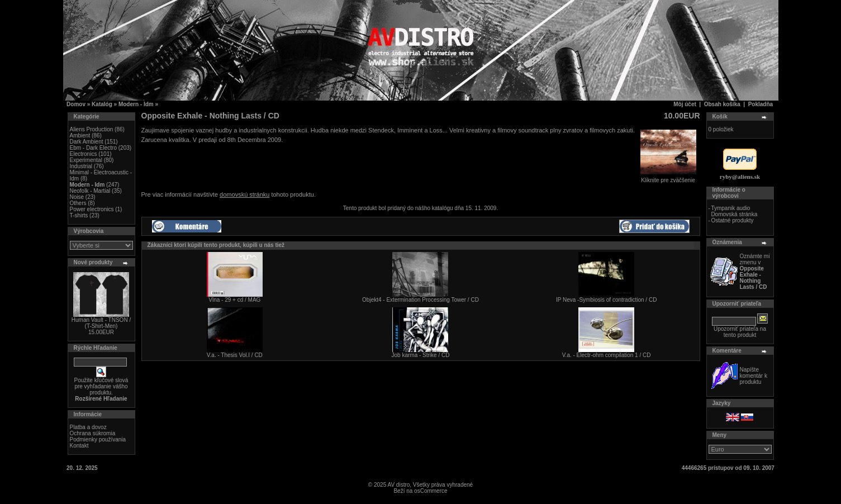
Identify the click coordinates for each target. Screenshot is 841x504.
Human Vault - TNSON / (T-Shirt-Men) (101, 323)
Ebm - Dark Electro (93, 148)
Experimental (86, 160)
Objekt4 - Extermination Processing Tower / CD (420, 300)
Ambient (80, 135)
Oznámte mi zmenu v (755, 272)
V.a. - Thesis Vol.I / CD (235, 355)
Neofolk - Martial (90, 191)
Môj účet (685, 104)
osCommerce (431, 491)
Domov (76, 104)
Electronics (84, 154)
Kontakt (79, 446)
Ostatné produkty (732, 220)
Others (78, 203)
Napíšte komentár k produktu (754, 376)
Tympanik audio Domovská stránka (734, 211)
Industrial (81, 166)
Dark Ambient (87, 142)
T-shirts (79, 215)
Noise (77, 197)
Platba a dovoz (88, 427)
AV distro (398, 485)
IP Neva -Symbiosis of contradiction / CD (606, 300)
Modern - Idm (136, 104)
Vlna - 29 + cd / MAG (234, 300)
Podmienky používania (98, 439)
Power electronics (92, 209)
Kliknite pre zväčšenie (668, 178)
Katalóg (102, 104)
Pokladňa (761, 104)
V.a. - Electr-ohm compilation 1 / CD (607, 355)
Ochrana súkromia (93, 433)
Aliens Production (92, 129)
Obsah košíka (722, 104)
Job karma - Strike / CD (421, 355)
